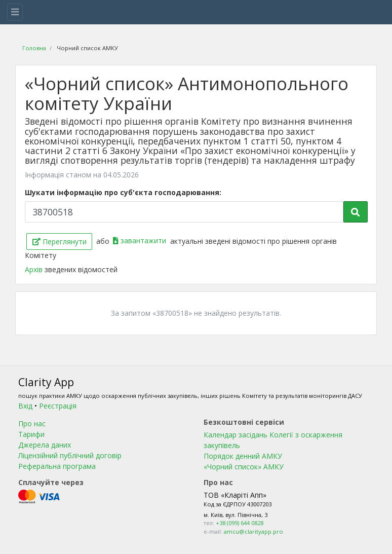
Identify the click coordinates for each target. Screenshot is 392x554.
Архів (35, 269)
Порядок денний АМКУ (243, 456)
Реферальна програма (57, 466)
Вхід (25, 406)
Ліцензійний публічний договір (70, 455)
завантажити (141, 241)
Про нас (32, 423)
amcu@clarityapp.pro (253, 531)
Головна (34, 48)
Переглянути (60, 242)
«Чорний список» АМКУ (244, 467)
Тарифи (31, 434)
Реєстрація (58, 406)
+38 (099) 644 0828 (240, 523)
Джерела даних (45, 445)
